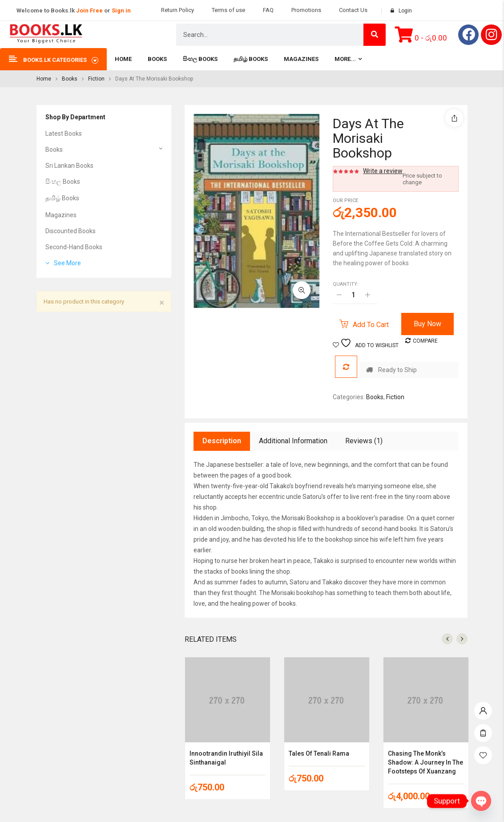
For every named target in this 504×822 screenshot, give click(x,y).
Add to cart (371, 325)
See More (67, 263)
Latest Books (64, 134)
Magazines (61, 215)
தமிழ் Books (62, 198)
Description (222, 441)
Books (70, 79)
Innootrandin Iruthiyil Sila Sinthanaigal (226, 758)
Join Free (89, 10)
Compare (425, 341)
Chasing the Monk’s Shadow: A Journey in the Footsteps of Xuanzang (425, 762)
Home (44, 79)
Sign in (121, 10)
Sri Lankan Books (69, 166)
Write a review (383, 171)
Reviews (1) (364, 441)
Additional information (293, 441)
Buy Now (427, 324)
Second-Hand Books (74, 247)
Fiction (96, 79)
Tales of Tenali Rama (319, 753)
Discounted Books (71, 231)
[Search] (375, 35)
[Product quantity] (353, 295)
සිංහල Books (63, 182)
